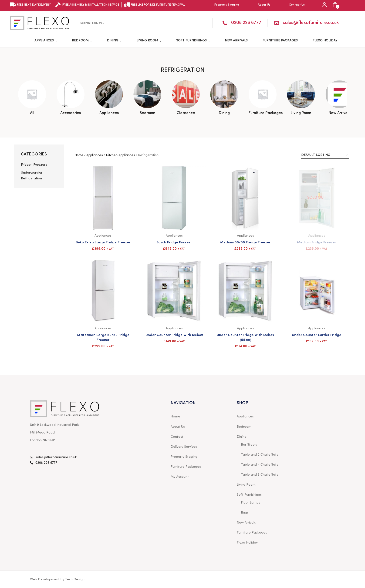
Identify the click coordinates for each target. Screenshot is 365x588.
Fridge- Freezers (34, 165)
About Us (178, 427)
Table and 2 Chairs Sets (260, 455)
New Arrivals (236, 40)
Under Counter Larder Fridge (317, 334)
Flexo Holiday (325, 40)
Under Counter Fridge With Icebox (174, 334)
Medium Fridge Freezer (317, 242)
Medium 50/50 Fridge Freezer (245, 242)
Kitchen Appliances (120, 155)
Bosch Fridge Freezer (174, 242)
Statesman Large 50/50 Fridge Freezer (103, 337)
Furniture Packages (280, 40)
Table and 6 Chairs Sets (260, 475)
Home (79, 155)
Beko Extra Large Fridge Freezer (103, 242)
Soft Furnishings (193, 40)
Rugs (245, 513)
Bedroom (82, 40)
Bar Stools (249, 445)
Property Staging (184, 457)
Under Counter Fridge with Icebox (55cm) (245, 337)
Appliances (46, 40)
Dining (114, 40)
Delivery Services (184, 447)
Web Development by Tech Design (57, 579)
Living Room (149, 40)
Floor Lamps (251, 503)
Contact (177, 437)
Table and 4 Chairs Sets (260, 465)
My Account (180, 477)
